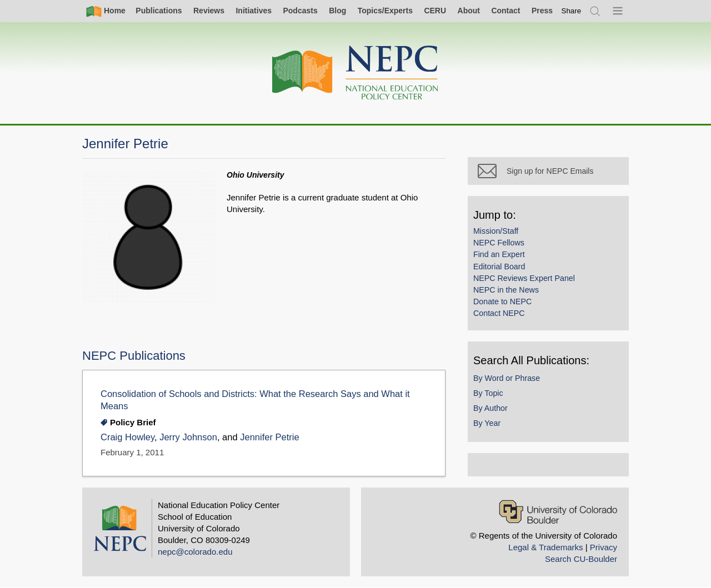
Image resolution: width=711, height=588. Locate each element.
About (469, 11)
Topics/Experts (385, 11)
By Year (487, 423)
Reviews (209, 11)
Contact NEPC (499, 313)
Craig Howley (127, 437)
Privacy (604, 547)
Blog (337, 11)
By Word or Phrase (507, 378)
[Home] (355, 73)
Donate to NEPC (502, 301)
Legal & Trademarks (545, 547)
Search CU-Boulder (581, 559)
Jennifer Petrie (270, 437)
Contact (505, 11)
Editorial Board (499, 267)
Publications (159, 11)
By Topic (488, 393)
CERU (435, 11)
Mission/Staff (496, 231)
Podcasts (300, 11)
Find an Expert (499, 254)
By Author (490, 408)
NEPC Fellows (499, 243)
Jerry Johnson (188, 437)
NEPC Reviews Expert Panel (524, 278)
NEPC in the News (506, 290)
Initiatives (254, 11)
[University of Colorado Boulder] (558, 512)
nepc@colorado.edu (195, 552)
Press (542, 11)
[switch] (572, 11)
